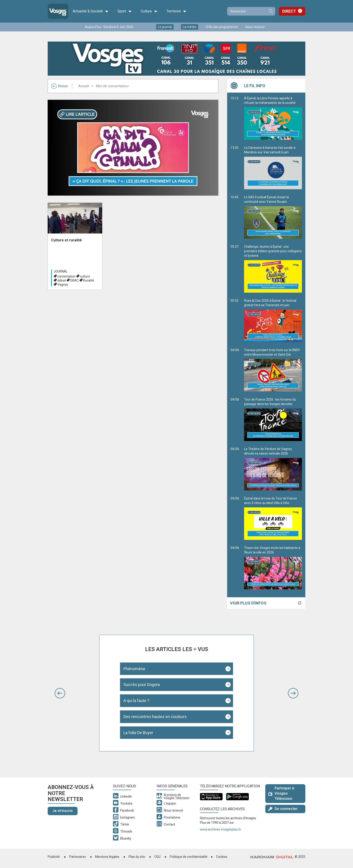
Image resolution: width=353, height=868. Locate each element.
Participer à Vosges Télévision (281, 793)
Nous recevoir (255, 27)
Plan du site (137, 857)
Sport (125, 11)
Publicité (54, 857)
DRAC (74, 280)
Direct (289, 11)
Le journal (165, 27)
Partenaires (78, 857)
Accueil (84, 86)
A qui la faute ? (136, 701)
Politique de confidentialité (189, 857)
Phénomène (134, 669)
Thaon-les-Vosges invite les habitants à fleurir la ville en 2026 (273, 568)
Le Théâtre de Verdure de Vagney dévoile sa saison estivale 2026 (273, 469)
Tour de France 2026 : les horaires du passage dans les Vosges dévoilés (273, 419)
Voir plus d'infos (248, 603)
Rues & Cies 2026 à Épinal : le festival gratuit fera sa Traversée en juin (273, 320)
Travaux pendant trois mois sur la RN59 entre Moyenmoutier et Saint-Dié (273, 370)
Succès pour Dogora (142, 685)
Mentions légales (107, 857)
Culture (149, 11)
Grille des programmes (222, 27)
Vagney (63, 285)
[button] (60, 693)
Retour (60, 86)
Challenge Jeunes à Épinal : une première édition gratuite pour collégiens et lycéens (273, 269)
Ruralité (89, 280)
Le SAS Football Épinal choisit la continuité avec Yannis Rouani (273, 217)
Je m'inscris (63, 811)
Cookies (222, 857)
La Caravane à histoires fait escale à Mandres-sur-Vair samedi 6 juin (273, 168)
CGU (157, 857)
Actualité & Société (91, 11)
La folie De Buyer (138, 733)
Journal (61, 271)
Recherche (271, 11)
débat (62, 280)
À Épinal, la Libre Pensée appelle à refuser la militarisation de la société (273, 118)
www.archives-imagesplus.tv (220, 829)
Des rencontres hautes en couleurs (155, 717)
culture (85, 276)
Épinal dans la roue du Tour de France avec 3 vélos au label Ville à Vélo (273, 518)
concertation (66, 276)
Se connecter (283, 809)
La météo (190, 27)
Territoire (176, 11)
